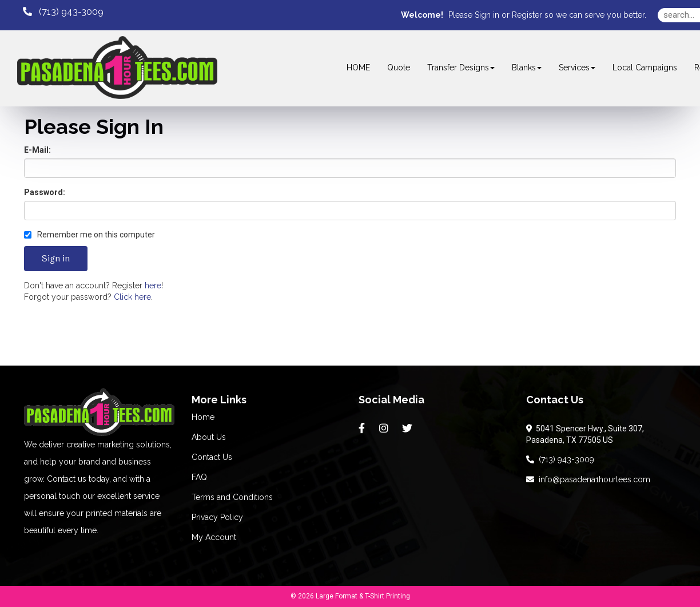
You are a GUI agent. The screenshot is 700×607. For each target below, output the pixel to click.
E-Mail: (37, 150)
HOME (358, 68)
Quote (399, 68)
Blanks (527, 68)
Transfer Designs (461, 68)
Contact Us (212, 457)
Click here (132, 297)
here (153, 285)
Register (527, 15)
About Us (209, 437)
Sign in (487, 15)
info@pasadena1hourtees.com (588, 479)
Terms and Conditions (232, 497)
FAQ (199, 477)
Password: (45, 192)
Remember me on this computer (90, 235)
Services (577, 68)
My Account (214, 537)
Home (203, 417)
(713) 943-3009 (560, 459)
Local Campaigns (645, 68)
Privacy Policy (217, 517)
